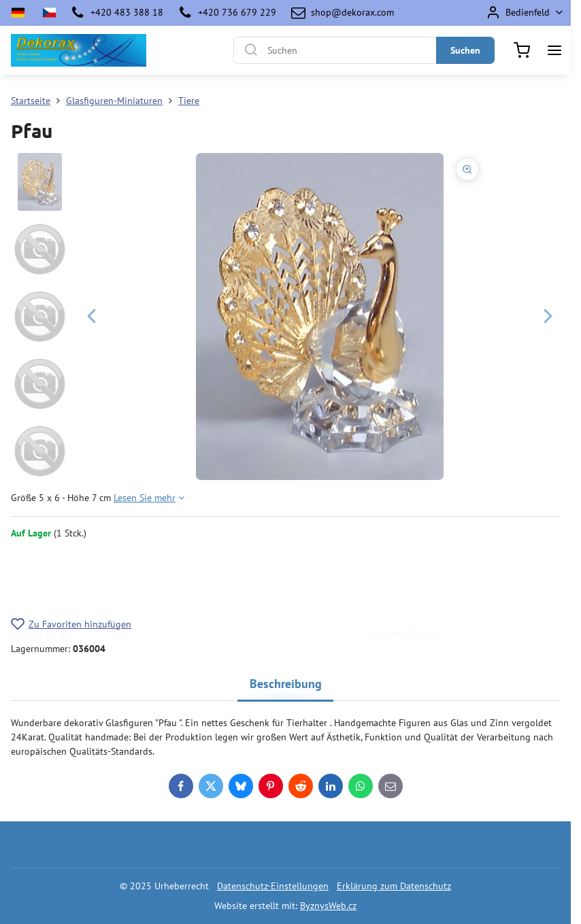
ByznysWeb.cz (328, 906)
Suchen (465, 50)
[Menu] (554, 50)
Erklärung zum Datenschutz (394, 886)
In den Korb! (406, 578)
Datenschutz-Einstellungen (273, 886)
